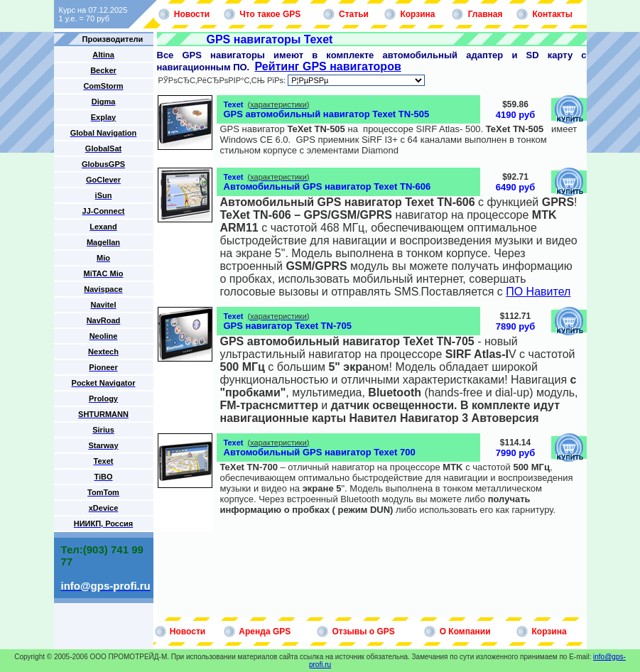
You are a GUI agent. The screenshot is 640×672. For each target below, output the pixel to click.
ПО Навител (538, 292)
